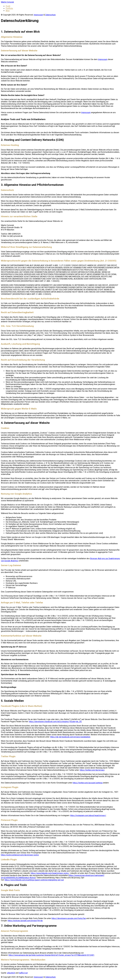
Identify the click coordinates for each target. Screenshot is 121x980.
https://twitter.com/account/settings (88, 783)
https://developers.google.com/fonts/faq (69, 918)
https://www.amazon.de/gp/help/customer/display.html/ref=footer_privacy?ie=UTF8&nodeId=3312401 (51, 955)
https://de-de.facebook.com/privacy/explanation (70, 737)
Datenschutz (50, 15)
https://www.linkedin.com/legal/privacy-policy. (50, 873)
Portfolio (9, 8)
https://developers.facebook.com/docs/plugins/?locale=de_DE (55, 722)
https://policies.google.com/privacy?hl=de (25, 921)
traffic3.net (23, 973)
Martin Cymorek (7, 2)
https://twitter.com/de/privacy (92, 770)
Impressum (38, 15)
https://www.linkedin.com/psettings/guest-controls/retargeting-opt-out (34, 880)
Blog (8, 11)
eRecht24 (11, 973)
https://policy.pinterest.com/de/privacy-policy (20, 855)
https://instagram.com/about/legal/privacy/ (88, 815)
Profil (8, 6)
